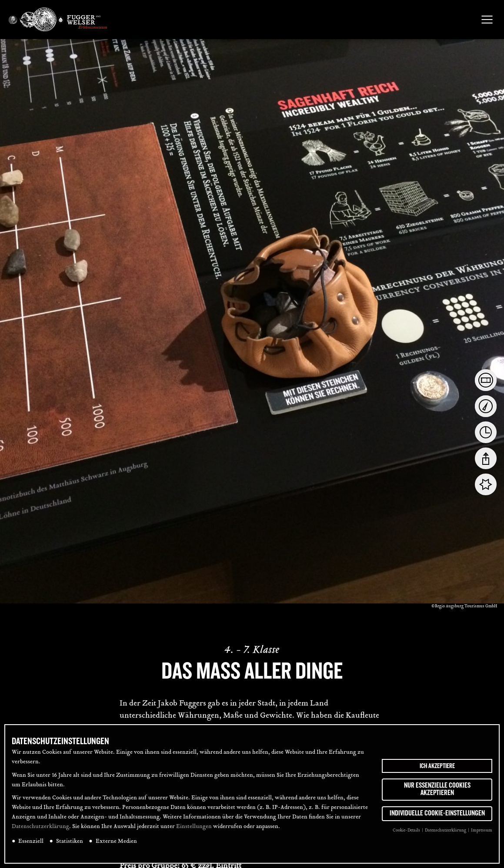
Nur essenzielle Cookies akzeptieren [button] (437, 789)
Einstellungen (194, 827)
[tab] (486, 380)
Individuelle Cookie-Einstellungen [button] (437, 813)
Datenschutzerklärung (40, 827)
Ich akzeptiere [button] (437, 766)
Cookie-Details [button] (407, 830)
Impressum (482, 830)
